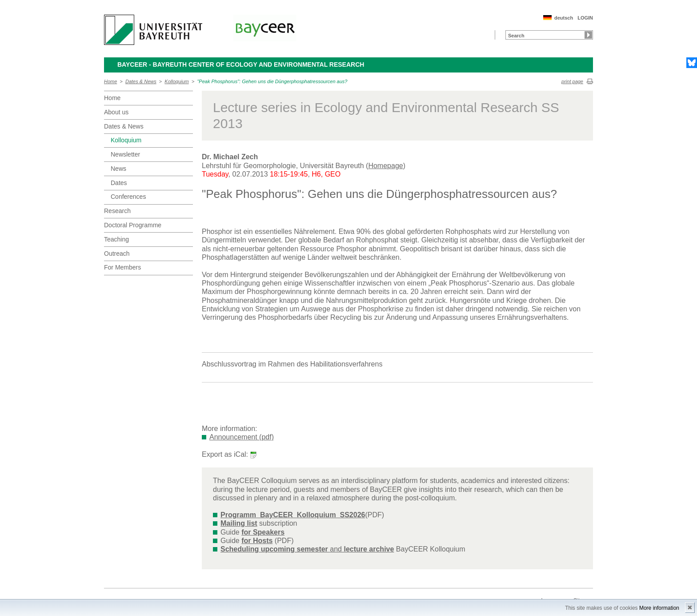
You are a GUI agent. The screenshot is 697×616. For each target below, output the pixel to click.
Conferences (128, 197)
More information (659, 608)
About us (116, 112)
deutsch (564, 18)
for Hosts (257, 541)
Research (117, 211)
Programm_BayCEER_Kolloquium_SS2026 (293, 515)
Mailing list (239, 523)
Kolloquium (176, 81)
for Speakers (263, 532)
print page (572, 81)
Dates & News (141, 81)
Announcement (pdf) (242, 437)
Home (110, 81)
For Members (122, 267)
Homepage (385, 166)
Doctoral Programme (133, 225)
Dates (119, 183)
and (307, 549)
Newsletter (125, 154)
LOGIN (585, 18)
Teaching (116, 239)
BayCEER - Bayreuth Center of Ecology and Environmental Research (241, 64)
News (118, 169)
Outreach (117, 254)
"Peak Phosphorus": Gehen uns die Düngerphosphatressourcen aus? (272, 81)
